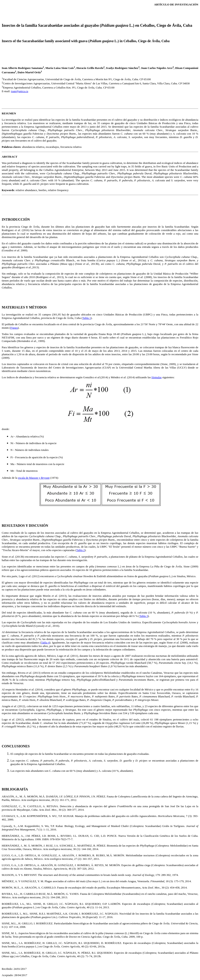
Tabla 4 (45, 642)
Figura (14, 328)
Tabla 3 (144, 616)
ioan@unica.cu (20, 91)
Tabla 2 (81, 550)
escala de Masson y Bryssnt (34, 478)
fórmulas (157, 377)
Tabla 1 (87, 318)
